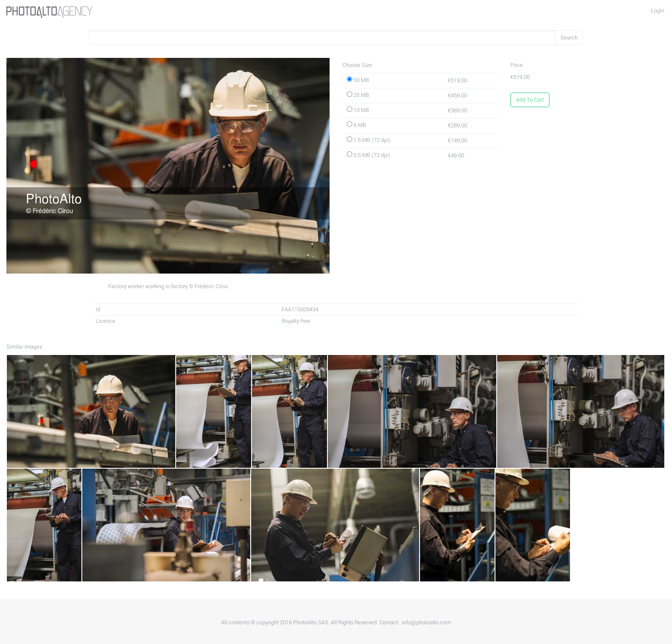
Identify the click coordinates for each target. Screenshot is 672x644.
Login (658, 11)
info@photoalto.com (426, 623)
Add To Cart (530, 100)
